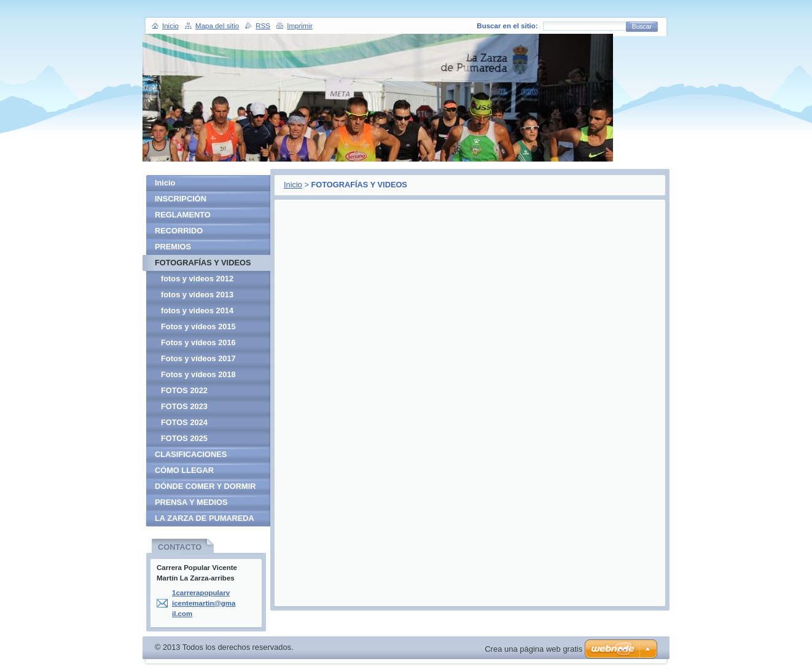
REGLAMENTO (183, 215)
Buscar (642, 27)
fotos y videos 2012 (197, 279)
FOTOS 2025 (184, 438)
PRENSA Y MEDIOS (191, 502)
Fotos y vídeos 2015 (198, 326)
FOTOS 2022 (184, 390)
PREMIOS (173, 247)
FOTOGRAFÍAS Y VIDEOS (203, 263)
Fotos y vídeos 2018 (198, 374)
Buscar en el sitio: (507, 26)
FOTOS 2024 (184, 422)
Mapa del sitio (217, 26)
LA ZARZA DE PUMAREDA (205, 518)
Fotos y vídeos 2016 (198, 342)
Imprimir (300, 26)
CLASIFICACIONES (191, 454)
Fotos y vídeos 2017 (198, 358)
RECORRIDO (179, 231)
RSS (263, 26)
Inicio (293, 185)
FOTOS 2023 (184, 406)
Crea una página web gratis (533, 649)
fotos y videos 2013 (197, 295)
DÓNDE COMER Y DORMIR (205, 486)
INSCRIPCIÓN (181, 199)
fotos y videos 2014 (197, 311)
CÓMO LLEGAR (184, 470)
